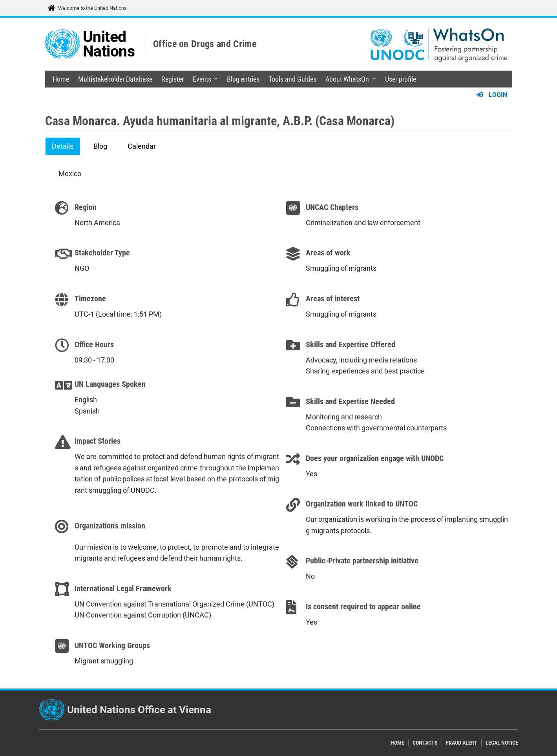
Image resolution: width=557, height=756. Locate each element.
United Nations (109, 44)
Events (202, 79)
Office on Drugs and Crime (205, 44)
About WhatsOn (347, 79)
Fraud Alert (462, 743)
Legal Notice (502, 743)
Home (61, 79)
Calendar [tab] (142, 146)
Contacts (425, 743)
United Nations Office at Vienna (139, 710)
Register (173, 79)
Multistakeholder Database (115, 79)
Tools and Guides (292, 79)
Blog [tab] (100, 146)
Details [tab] (63, 146)
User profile (401, 79)
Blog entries (243, 79)
